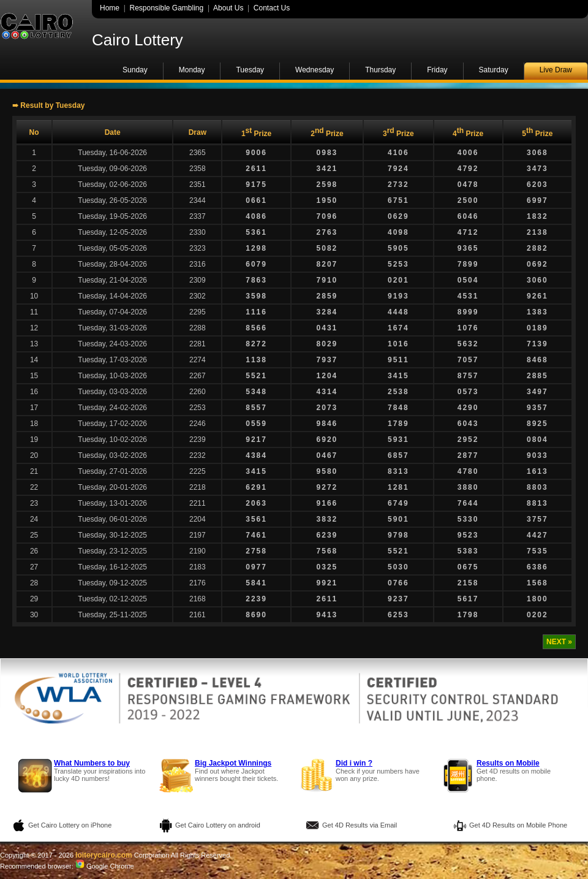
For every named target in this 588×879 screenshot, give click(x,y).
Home (110, 8)
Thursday (380, 70)
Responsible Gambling (166, 8)
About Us (228, 8)
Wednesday (315, 70)
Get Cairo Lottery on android (218, 825)
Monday (192, 70)
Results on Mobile (508, 763)
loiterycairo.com (104, 855)
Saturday (494, 70)
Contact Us (272, 8)
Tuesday (250, 70)
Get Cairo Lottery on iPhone (70, 825)
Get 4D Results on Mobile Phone (518, 825)
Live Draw (556, 70)
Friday (437, 70)
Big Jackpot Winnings (233, 763)
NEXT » (559, 642)
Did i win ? (354, 763)
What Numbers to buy (92, 763)
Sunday (135, 70)
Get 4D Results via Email (360, 825)
